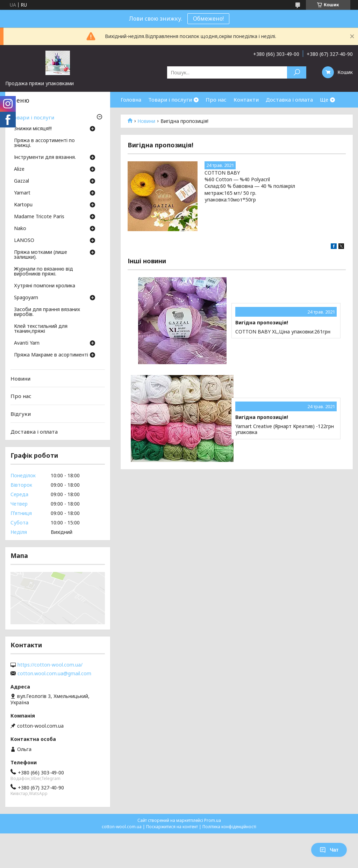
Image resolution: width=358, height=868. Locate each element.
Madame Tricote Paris (39, 217)
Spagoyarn (26, 298)
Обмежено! (208, 19)
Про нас (216, 100)
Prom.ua (213, 820)
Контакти (246, 100)
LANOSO (24, 241)
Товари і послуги (170, 100)
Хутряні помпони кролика (45, 286)
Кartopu (23, 205)
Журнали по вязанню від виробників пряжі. (44, 272)
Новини (146, 121)
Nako (20, 229)
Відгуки (21, 414)
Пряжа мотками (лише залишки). (41, 255)
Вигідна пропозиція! (262, 323)
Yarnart (22, 193)
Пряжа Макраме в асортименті (51, 355)
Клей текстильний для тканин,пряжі (41, 329)
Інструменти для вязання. (45, 157)
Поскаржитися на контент (172, 827)
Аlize (19, 169)
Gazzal (22, 181)
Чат (329, 850)
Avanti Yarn (27, 343)
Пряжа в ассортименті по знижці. (44, 143)
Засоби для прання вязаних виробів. (47, 312)
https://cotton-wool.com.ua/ (50, 665)
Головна (131, 100)
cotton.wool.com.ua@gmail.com (54, 674)
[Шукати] (297, 72)
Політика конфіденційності (229, 827)
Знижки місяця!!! (33, 129)
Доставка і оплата (289, 100)
